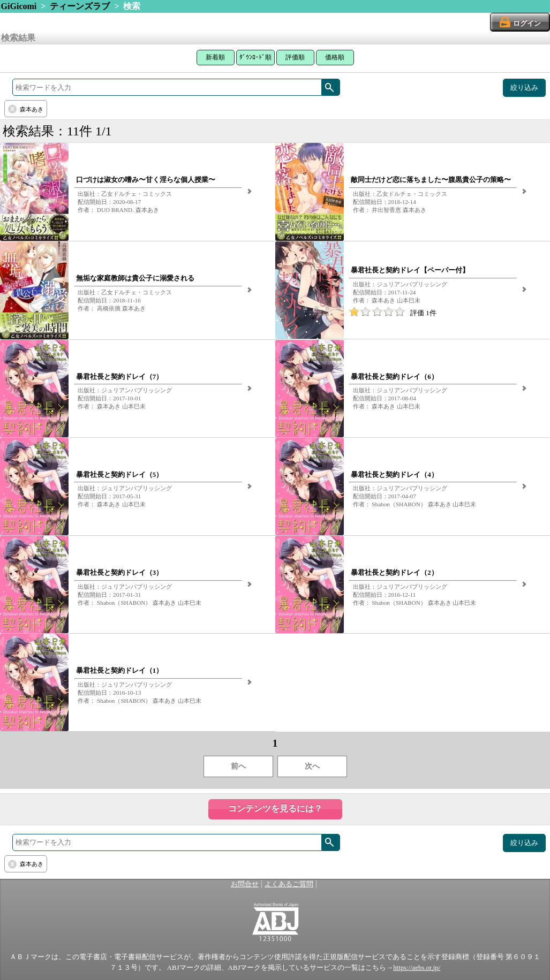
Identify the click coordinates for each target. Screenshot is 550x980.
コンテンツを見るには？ (275, 808)
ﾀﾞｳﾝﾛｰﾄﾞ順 (255, 57)
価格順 (335, 57)
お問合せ (245, 884)
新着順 (215, 57)
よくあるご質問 (289, 884)
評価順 (295, 57)
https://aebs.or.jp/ (417, 968)
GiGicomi (19, 6)
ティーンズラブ (80, 6)
